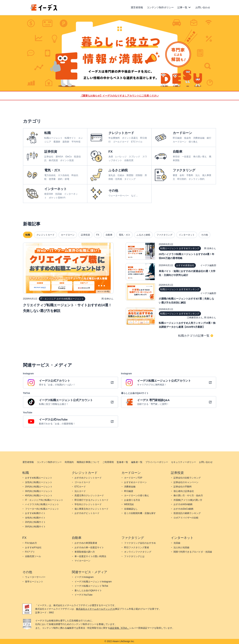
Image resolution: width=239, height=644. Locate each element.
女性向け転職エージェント (39, 482)
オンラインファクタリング (138, 552)
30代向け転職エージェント (39, 491)
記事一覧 (182, 7)
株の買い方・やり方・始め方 (188, 495)
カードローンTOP (133, 478)
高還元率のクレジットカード (89, 495)
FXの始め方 (31, 543)
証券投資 (85, 235)
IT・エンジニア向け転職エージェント (44, 500)
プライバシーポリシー (157, 462)
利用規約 (69, 462)
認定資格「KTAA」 (120, 628)
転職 (28, 235)
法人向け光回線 (181, 548)
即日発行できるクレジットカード (91, 500)
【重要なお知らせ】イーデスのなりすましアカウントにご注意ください (120, 96)
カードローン (68, 235)
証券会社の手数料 (183, 487)
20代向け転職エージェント (39, 487)
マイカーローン (82, 561)
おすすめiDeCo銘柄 (183, 509)
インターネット (187, 235)
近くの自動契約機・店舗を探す (140, 513)
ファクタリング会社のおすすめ (140, 543)
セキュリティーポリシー (184, 462)
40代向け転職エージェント (39, 495)
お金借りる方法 (132, 500)
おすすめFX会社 (33, 548)
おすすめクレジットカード (88, 478)
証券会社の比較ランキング (187, 478)
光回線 (177, 543)
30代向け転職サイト (35, 527)
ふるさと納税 (143, 235)
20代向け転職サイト (35, 522)
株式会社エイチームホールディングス (95, 609)
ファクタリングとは (134, 556)
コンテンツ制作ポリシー (160, 7)
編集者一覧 (137, 462)
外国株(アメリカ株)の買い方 (188, 500)
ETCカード (80, 487)
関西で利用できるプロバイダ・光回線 (193, 552)
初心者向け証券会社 (184, 491)
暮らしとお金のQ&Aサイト (88, 590)
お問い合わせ (203, 7)
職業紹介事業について (88, 462)
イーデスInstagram (84, 577)
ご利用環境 (108, 462)
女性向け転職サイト (35, 518)
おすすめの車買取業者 (86, 543)
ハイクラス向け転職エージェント (42, 504)
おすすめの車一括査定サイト (89, 548)
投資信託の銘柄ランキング (187, 513)
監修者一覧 (122, 462)
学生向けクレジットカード (88, 504)
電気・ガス (124, 235)
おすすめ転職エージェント (39, 478)
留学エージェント (34, 582)
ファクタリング (164, 235)
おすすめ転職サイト (35, 513)
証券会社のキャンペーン (186, 482)
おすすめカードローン (135, 482)
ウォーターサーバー (35, 577)
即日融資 (129, 491)
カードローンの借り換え (137, 495)
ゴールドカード (82, 482)
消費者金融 (130, 487)
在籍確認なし (131, 509)
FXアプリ (30, 552)
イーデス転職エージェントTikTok (91, 586)
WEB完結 (129, 504)
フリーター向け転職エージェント (42, 509)
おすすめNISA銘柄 (183, 504)
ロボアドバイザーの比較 (186, 518)
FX (98, 235)
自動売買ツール (33, 556)
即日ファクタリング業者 (137, 548)
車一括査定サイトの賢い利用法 (90, 556)
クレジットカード (45, 235)
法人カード (80, 491)
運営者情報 (137, 7)
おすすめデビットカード (87, 513)
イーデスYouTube (83, 595)
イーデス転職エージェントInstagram (93, 582)
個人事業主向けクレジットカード (91, 509)
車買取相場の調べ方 (85, 552)
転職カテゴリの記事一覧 (194, 336)
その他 (204, 235)
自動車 (109, 235)
